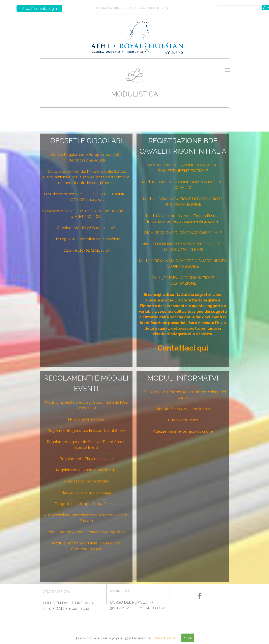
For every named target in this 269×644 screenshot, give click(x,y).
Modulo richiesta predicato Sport (74, 402)
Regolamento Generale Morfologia (86, 470)
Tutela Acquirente (183, 420)
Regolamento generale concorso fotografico (86, 532)
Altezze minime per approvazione (183, 431)
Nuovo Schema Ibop (86, 419)
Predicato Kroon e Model (86, 481)
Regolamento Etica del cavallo (86, 459)
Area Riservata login (39, 8)
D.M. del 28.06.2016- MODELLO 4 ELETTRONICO (86, 194)
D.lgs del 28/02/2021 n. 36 (86, 250)
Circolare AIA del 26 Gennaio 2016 (86, 228)
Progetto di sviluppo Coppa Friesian (86, 504)
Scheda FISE (117, 402)
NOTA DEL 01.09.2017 (86, 200)
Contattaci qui (183, 348)
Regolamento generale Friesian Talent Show (86, 430)
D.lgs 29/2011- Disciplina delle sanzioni (86, 239)
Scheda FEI (86, 408)
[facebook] (200, 596)
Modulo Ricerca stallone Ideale (183, 409)
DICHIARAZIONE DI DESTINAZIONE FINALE (183, 232)
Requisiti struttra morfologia (86, 492)
